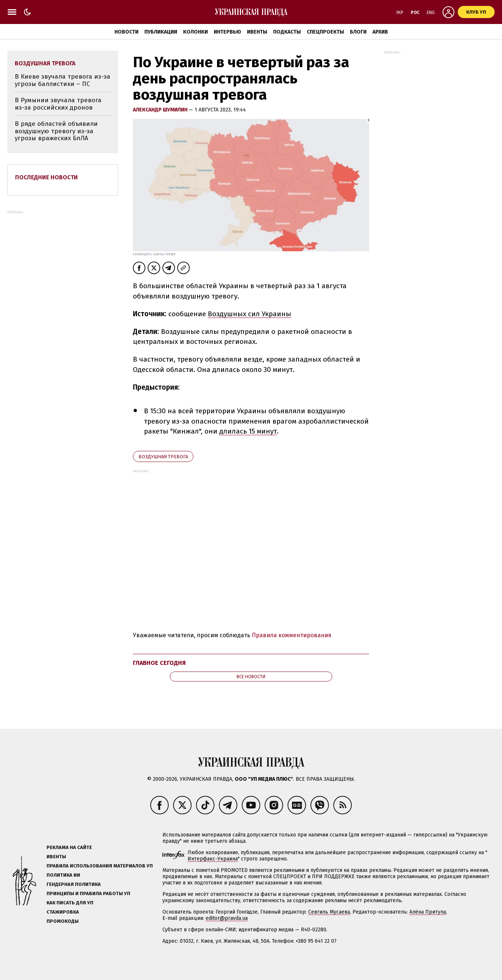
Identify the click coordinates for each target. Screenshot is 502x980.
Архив (380, 32)
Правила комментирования (292, 635)
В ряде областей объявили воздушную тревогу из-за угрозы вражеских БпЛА (56, 131)
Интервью (227, 32)
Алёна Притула (428, 912)
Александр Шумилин (161, 110)
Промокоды (63, 921)
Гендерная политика (74, 884)
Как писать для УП (70, 903)
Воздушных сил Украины (250, 314)
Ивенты (257, 32)
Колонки (195, 32)
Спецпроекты (325, 32)
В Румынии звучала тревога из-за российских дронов (58, 104)
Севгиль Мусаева (329, 912)
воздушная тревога (163, 457)
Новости (126, 32)
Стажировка (63, 912)
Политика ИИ (63, 875)
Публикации (161, 32)
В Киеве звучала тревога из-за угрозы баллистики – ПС (63, 80)
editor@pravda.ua (227, 918)
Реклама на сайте (69, 847)
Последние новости (47, 177)
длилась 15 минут (248, 431)
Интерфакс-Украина (213, 859)
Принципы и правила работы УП (88, 893)
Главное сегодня (159, 663)
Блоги (358, 32)
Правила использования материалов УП (100, 866)
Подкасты (287, 32)
